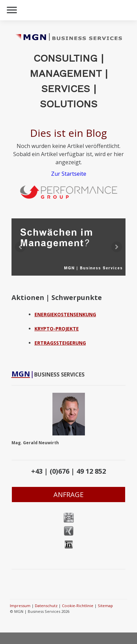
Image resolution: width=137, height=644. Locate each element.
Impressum (20, 606)
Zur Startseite (69, 174)
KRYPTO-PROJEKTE (57, 329)
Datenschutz (46, 606)
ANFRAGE (68, 495)
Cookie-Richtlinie (78, 606)
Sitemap (105, 606)
